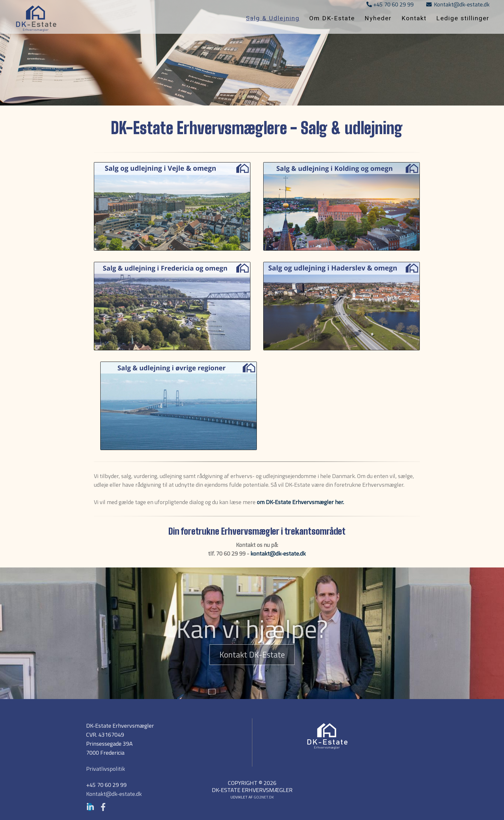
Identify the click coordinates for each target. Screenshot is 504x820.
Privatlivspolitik (106, 769)
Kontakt (414, 18)
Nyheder (378, 18)
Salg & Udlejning (273, 18)
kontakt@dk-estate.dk (278, 553)
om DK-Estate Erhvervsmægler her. (300, 502)
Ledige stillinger (463, 18)
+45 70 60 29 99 (390, 4)
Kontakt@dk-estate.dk (458, 4)
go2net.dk (264, 797)
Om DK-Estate (332, 18)
